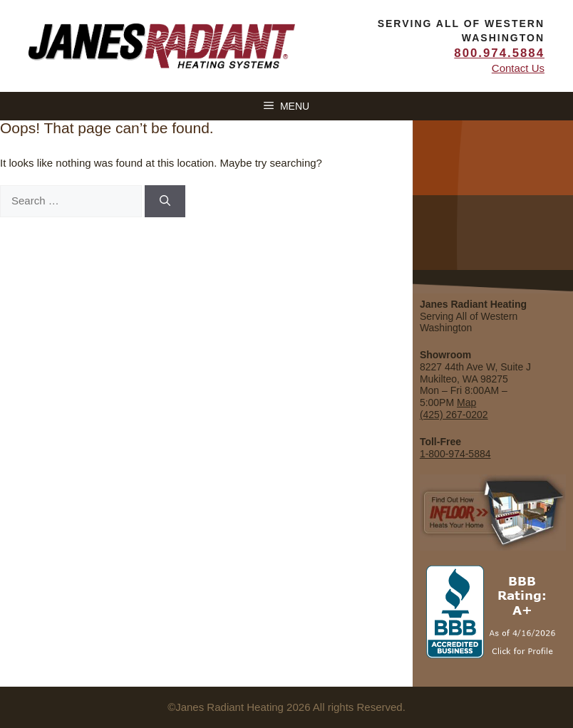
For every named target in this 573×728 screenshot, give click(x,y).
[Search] (165, 201)
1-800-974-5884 (455, 454)
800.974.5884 (499, 53)
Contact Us (518, 68)
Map (466, 402)
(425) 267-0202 (454, 415)
